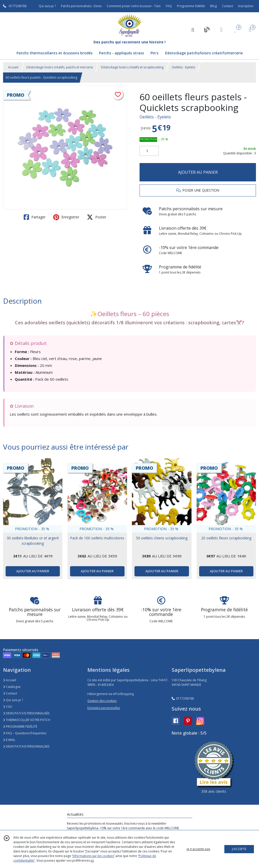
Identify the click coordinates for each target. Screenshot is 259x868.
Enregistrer (66, 217)
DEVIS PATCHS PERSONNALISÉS (26, 713)
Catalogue (12, 687)
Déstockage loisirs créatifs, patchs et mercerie (60, 67)
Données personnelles (104, 708)
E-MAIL (9, 740)
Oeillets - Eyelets (183, 67)
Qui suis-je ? (13, 700)
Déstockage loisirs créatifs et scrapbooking (132, 67)
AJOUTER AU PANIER (198, 172)
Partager (35, 217)
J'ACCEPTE (239, 849)
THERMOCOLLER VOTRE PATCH (27, 720)
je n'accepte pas (198, 849)
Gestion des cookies (102, 701)
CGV (8, 707)
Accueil (13, 67)
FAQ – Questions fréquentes (25, 733)
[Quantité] (149, 151)
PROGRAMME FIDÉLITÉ (20, 727)
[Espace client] (221, 29)
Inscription (246, 6)
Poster (97, 217)
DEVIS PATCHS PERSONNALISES (26, 746)
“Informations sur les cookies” (93, 856)
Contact (227, 6)
